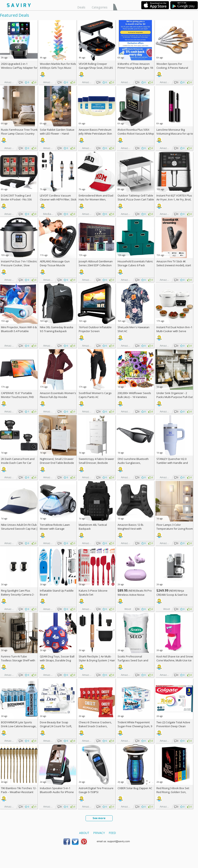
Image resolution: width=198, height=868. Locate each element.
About (84, 833)
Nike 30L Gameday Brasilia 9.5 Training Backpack (57, 329)
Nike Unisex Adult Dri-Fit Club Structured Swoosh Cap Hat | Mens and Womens (19, 529)
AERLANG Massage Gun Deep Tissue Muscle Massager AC (55, 265)
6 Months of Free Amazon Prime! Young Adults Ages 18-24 (136, 68)
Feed (112, 833)
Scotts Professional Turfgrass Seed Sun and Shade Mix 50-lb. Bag (133, 660)
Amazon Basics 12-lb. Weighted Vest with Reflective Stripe (131, 529)
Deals (81, 7)
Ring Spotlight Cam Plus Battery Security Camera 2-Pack (18, 594)
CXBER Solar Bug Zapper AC (135, 788)
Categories (100, 7)
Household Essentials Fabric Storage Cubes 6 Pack (135, 263)
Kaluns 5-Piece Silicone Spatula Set (93, 593)
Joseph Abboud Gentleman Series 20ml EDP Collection (96, 263)
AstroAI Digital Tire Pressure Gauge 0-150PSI (96, 790)
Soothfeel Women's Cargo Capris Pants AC (95, 395)
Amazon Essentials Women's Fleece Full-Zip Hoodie (58, 395)
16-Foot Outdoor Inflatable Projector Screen (95, 329)
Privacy (99, 833)
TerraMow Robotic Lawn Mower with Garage (55, 527)
